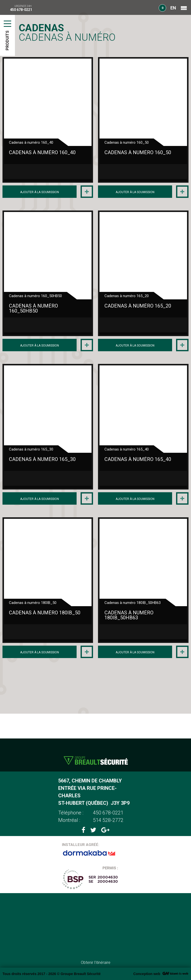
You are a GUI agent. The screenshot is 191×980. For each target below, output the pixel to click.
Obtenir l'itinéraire (96, 962)
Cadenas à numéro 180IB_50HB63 (129, 615)
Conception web (147, 974)
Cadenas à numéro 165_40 (138, 459)
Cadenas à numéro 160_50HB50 (33, 308)
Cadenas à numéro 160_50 (138, 152)
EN (173, 8)
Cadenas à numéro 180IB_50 (45, 613)
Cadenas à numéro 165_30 (42, 459)
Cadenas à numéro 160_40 (42, 152)
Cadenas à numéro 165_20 (138, 306)
